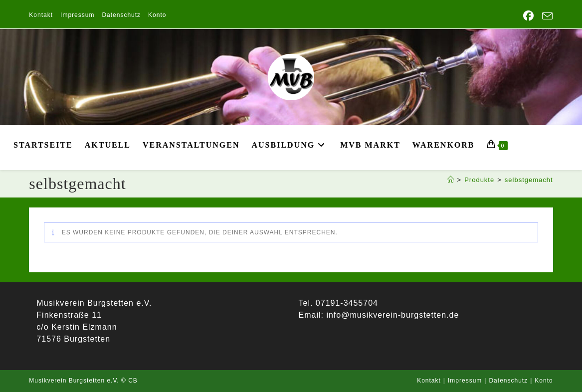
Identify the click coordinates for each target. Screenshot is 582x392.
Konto (157, 15)
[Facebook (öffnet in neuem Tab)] (529, 16)
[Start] (451, 180)
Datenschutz (121, 15)
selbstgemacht (529, 180)
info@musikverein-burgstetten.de (391, 315)
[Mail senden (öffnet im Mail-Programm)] (546, 16)
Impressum (77, 15)
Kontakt (41, 15)
